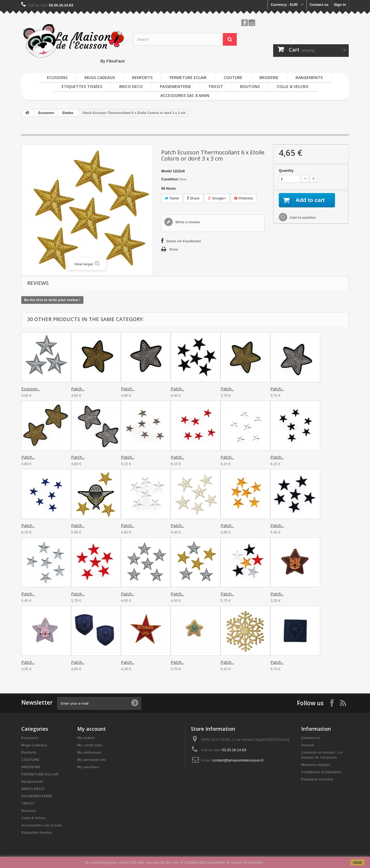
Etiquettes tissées (82, 86)
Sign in (340, 5)
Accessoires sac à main (185, 95)
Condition (170, 179)
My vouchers (88, 767)
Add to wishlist (302, 218)
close (358, 862)
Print (174, 250)
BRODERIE (269, 77)
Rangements (309, 77)
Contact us (319, 5)
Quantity (286, 170)
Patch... (78, 389)
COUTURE (233, 77)
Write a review (187, 222)
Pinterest (243, 198)
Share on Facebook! (184, 241)
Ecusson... (31, 389)
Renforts (142, 77)
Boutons (250, 86)
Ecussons (57, 77)
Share (193, 198)
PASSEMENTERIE (175, 86)
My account (92, 729)
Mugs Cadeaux (100, 77)
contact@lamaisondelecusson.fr (238, 760)
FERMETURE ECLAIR (188, 77)
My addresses (89, 752)
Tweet (172, 198)
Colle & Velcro (293, 86)
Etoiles (68, 113)
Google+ (217, 198)
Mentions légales (316, 765)
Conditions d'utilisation (321, 772)
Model (167, 171)
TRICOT (216, 86)
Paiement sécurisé (317, 779)
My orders (86, 738)
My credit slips (90, 745)
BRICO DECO (131, 86)
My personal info (92, 760)
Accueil (308, 745)
